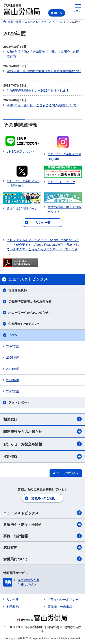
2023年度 (13, 380)
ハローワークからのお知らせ (28, 313)
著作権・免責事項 (60, 607)
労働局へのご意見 (43, 498)
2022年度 (13, 391)
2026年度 (13, 346)
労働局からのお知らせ (24, 324)
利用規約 (13, 607)
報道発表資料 (18, 290)
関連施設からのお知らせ (42, 431)
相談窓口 (42, 419)
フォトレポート (19, 402)
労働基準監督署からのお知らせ (30, 301)
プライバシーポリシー (63, 600)
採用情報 (42, 456)
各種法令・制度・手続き (42, 524)
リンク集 (13, 600)
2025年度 (13, 358)
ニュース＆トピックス (42, 513)
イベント (15, 335)
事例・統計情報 (42, 536)
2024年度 (13, 369)
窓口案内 (42, 547)
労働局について (42, 559)
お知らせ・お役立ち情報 (42, 444)
